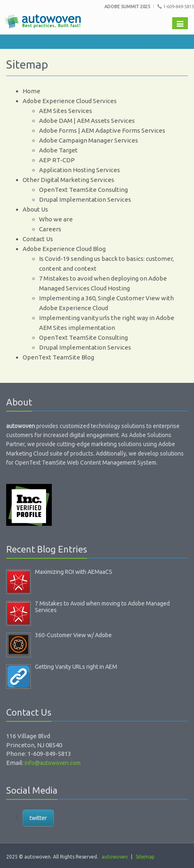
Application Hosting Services (80, 170)
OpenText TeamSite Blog (58, 357)
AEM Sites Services (66, 111)
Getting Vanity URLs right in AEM (76, 667)
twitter (38, 818)
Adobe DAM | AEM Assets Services (87, 121)
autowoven (115, 857)
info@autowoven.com (53, 763)
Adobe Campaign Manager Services (89, 140)
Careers (50, 229)
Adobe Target (58, 150)
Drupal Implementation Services (85, 199)
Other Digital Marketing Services (68, 180)
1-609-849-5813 (176, 7)
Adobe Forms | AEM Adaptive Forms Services (102, 130)
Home (31, 91)
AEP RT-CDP (57, 160)
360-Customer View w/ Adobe (73, 635)
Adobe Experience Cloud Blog (64, 249)
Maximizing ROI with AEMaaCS (74, 572)
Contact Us (38, 239)
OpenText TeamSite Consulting (83, 190)
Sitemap (145, 857)
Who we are (56, 219)
